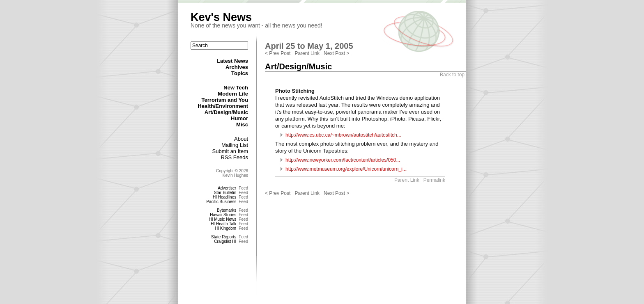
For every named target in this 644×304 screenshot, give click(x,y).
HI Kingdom (225, 228)
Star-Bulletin (225, 193)
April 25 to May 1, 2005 (309, 46)
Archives (237, 67)
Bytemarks (227, 210)
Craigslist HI (225, 241)
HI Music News (223, 219)
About (241, 139)
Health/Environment (223, 106)
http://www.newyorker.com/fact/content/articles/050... (343, 160)
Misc (242, 125)
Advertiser (227, 188)
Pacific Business (221, 202)
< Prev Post (278, 53)
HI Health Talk (223, 224)
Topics (240, 73)
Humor (239, 118)
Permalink (434, 180)
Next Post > (336, 53)
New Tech (236, 88)
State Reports (224, 237)
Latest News (232, 61)
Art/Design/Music (226, 112)
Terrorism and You (225, 100)
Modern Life (233, 94)
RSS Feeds (235, 157)
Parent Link (307, 53)
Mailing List (235, 145)
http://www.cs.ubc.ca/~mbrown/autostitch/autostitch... (343, 135)
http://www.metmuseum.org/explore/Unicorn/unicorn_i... (346, 169)
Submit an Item (230, 151)
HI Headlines (224, 197)
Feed (243, 188)
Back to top (452, 75)
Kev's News (221, 17)
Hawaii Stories (223, 215)
